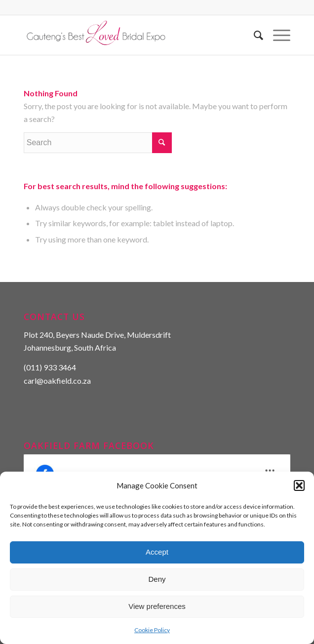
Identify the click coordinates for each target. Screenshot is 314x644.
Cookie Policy (152, 630)
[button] (299, 485)
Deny (157, 579)
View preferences (157, 606)
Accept (157, 552)
